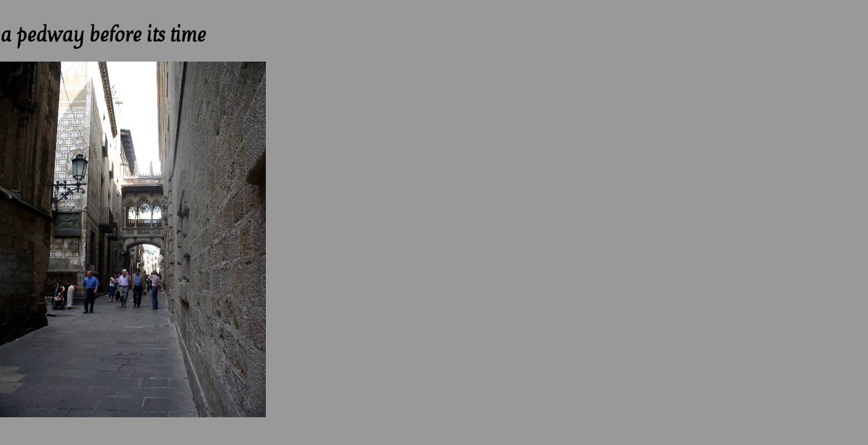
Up (52, 5)
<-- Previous (22, 5)
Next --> (75, 5)
